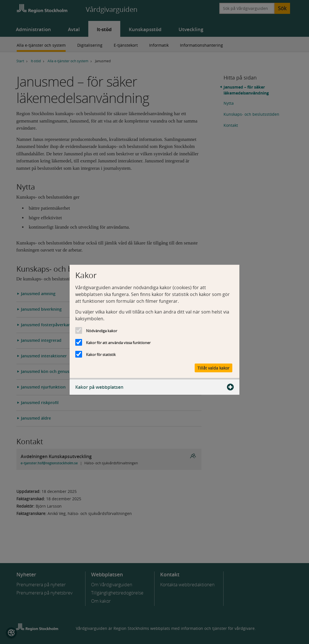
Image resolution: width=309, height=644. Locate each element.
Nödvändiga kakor (102, 331)
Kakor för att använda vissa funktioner (118, 343)
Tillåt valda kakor (213, 368)
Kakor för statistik (101, 355)
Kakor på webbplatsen (154, 387)
